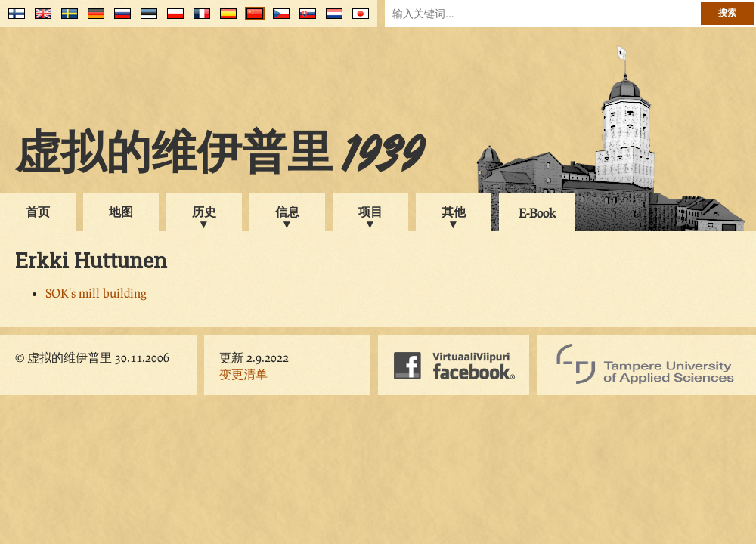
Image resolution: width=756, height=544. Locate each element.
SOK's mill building (96, 293)
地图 (121, 211)
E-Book (537, 213)
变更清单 (243, 374)
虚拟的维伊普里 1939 (219, 156)
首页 (38, 211)
